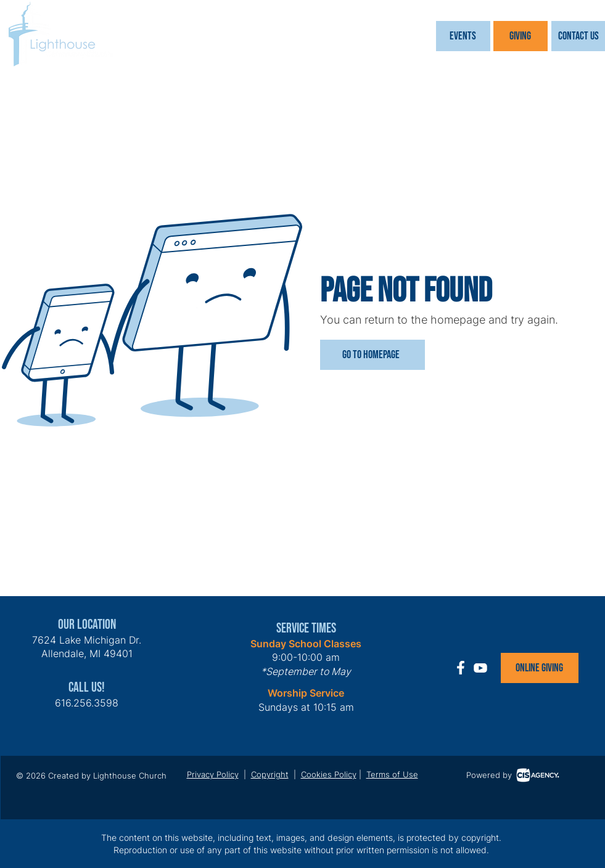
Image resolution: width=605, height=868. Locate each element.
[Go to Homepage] (372, 355)
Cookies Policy (329, 774)
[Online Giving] (540, 668)
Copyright (270, 774)
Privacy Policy (213, 774)
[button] (463, 36)
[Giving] (521, 36)
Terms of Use (392, 774)
